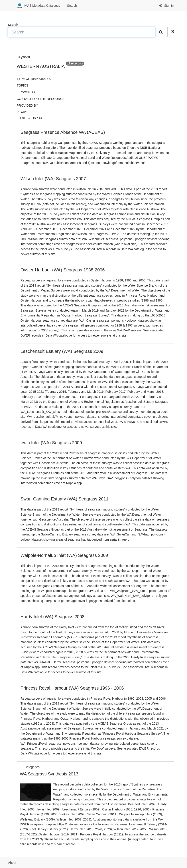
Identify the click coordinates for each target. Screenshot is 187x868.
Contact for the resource (41, 99)
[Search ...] (82, 32)
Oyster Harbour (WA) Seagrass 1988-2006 (63, 270)
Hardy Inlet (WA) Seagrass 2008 (52, 617)
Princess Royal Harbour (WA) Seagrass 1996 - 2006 (72, 688)
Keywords (26, 92)
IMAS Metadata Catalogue (39, 6)
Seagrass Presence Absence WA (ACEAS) (63, 132)
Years (22, 112)
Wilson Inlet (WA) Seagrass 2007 (53, 179)
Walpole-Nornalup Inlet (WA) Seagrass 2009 (64, 555)
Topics (22, 85)
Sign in (166, 6)
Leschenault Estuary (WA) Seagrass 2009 (62, 351)
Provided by (27, 105)
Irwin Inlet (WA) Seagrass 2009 (51, 443)
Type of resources (34, 79)
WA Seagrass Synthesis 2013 (49, 774)
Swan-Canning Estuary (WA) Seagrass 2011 (64, 499)
